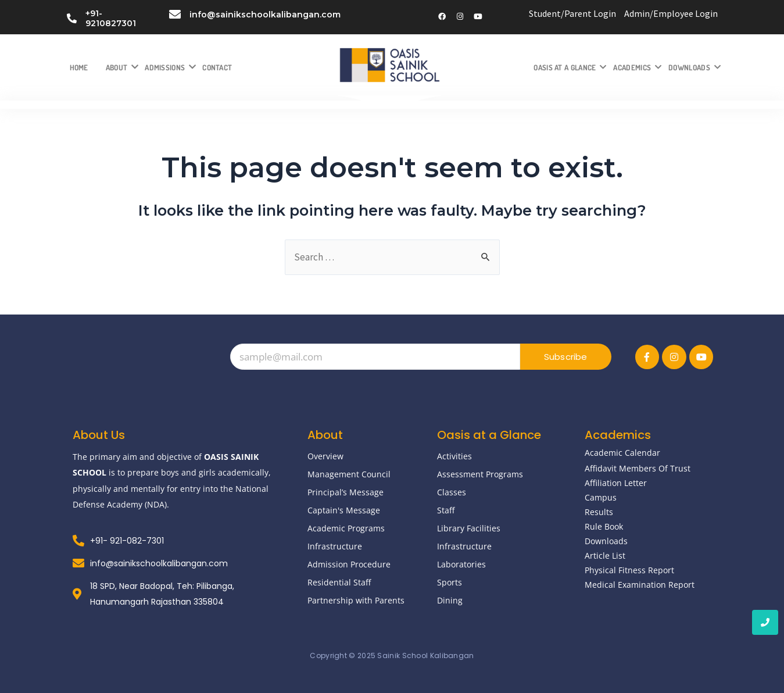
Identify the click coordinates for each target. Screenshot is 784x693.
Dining (450, 600)
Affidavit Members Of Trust (638, 468)
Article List (605, 556)
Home (79, 67)
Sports (450, 582)
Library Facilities (469, 528)
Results (599, 512)
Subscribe (566, 357)
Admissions (169, 67)
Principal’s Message (346, 492)
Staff (446, 510)
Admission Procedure (349, 564)
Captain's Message (344, 510)
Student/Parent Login (572, 13)
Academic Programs (346, 528)
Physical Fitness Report (629, 570)
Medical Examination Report (640, 585)
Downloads (694, 67)
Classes (452, 492)
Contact (217, 67)
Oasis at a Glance (569, 67)
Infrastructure (335, 546)
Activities (454, 456)
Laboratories (461, 564)
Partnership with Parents (356, 600)
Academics (636, 67)
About (121, 67)
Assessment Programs (480, 474)
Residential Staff (339, 582)
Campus (601, 497)
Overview (325, 456)
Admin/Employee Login (671, 13)
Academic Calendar (622, 453)
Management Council (349, 474)
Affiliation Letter (616, 483)
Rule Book (604, 526)
